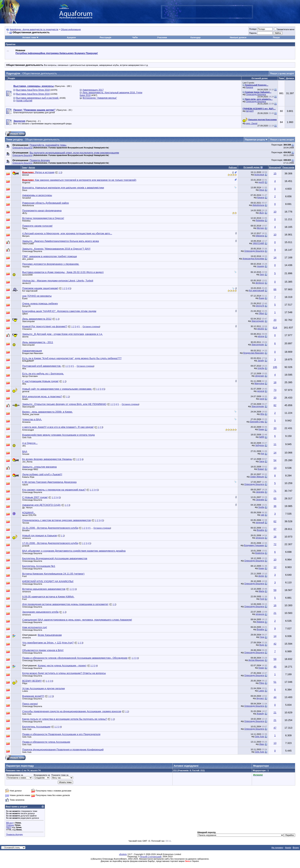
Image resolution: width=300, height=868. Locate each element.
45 (275, 667)
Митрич (260, 228)
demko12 (26, 283)
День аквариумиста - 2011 (38, 342)
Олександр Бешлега (256, 94)
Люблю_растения (31, 414)
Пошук (276, 37)
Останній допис (252, 167)
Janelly (261, 360)
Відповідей (275, 167)
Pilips (25, 683)
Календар (196, 37)
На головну (277, 848)
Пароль (253, 33)
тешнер (26, 267)
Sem (262, 274)
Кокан (261, 429)
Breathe (26, 530)
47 (275, 728)
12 (275, 567)
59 (275, 590)
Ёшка (25, 298)
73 (275, 390)
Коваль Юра (28, 477)
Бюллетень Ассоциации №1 (39, 566)
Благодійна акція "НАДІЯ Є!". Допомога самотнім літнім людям (59, 311)
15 (275, 173)
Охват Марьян (257, 477)
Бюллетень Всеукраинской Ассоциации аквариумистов (55, 558)
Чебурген (260, 445)
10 (275, 212)
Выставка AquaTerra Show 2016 (33, 94)
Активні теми (29, 37)
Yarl (24, 645)
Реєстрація (105, 37)
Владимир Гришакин (254, 545)
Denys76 (26, 306)
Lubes (25, 691)
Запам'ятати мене (284, 29)
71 (275, 491)
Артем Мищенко (256, 660)
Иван (262, 744)
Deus (25, 190)
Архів (288, 848)
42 (275, 644)
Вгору (296, 848)
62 (275, 521)
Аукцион (71, 37)
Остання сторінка (91, 327)
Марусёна (259, 383)
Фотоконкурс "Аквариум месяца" (100, 98)
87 (275, 529)
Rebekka (26, 221)
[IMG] (9, 827)
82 (275, 405)
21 (275, 613)
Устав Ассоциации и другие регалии (44, 688)
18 (275, 382)
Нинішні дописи (238, 37)
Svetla (261, 507)
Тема (24, 167)
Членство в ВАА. (32, 419)
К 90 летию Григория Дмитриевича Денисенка (49, 482)
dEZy (25, 213)
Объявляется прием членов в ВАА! (43, 650)
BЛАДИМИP (28, 361)
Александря (28, 430)
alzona (25, 337)
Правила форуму (14, 834)
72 (275, 544)
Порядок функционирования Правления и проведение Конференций (63, 750)
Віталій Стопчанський (151, 857)
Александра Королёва (253, 259)
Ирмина (260, 622)
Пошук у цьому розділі (282, 74)
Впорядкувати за (42, 775)
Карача (249, 87)
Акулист (260, 698)
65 (275, 498)
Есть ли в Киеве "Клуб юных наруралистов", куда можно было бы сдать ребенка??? (72, 358)
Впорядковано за (15, 775)
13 (275, 468)
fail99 (262, 437)
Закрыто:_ (61, 241)
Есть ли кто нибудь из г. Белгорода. (43, 374)
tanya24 (250, 111)
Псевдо (253, 29)
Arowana (26, 422)
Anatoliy (260, 714)
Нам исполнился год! (35, 627)
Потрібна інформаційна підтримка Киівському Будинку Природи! (57, 53)
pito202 (261, 329)
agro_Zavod (252, 123)
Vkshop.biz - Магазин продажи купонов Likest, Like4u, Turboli (58, 281)
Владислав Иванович (33, 353)
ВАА (25, 451)
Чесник (26, 523)
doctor (261, 576)
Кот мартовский (30, 291)
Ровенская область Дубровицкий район (46, 203)
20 (275, 320)
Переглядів (288, 167)
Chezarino (27, 329)
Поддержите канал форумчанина (42, 211)
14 (275, 257)
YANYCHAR (28, 244)
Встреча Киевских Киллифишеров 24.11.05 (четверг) (53, 574)
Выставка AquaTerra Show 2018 (33, 90)
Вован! (261, 469)
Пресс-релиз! (30, 704)
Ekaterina (260, 553)
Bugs (262, 645)
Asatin (25, 399)
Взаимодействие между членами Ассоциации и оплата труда (58, 435)
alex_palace (28, 259)
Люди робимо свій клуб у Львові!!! (42, 474)
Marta (261, 591)
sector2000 (27, 275)
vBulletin (123, 854)
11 (275, 444)
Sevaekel (26, 198)
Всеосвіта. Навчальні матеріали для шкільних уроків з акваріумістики (63, 188)
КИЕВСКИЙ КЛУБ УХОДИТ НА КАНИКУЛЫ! (48, 581)
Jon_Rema (27, 462)
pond (262, 399)
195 (275, 367)
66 (275, 289)
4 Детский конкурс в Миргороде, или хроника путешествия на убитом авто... (67, 233)
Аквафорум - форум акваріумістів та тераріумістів (34, 29)
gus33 (261, 182)
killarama (260, 236)
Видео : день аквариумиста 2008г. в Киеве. (47, 412)
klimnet (26, 175)
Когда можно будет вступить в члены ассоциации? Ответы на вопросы (64, 673)
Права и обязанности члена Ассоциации (46, 742)
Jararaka (260, 492)
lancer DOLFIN (29, 515)
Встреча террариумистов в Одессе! (43, 218)
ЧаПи (135, 37)
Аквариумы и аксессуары (37, 195)
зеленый (260, 522)
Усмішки (10, 825)
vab (262, 515)
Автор (32, 167)
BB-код (10, 823)
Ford (24, 576)
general (26, 391)
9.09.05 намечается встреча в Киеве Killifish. (48, 597)
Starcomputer (29, 321)
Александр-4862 (30, 469)
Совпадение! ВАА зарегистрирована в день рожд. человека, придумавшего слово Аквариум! (77, 620)
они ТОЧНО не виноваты (37, 296)
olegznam (260, 376)
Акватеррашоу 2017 (93, 90)
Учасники (162, 37)
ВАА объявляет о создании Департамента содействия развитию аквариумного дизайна (74, 551)
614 (275, 328)
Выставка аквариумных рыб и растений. (37, 98)
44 (275, 697)
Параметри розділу (255, 140)
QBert (25, 314)
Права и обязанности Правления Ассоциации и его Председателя (61, 734)
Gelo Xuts (27, 437)
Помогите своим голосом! (37, 226)
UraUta (261, 368)
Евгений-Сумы (257, 422)
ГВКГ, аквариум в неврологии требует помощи (50, 256)
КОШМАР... (29, 513)
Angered (26, 183)
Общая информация (71, 29)
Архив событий (24, 101)
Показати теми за (60, 775)
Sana (262, 461)
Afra (24, 369)
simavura (26, 538)
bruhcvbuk (259, 175)
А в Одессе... (30, 443)
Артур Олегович (30, 376)
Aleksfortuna (28, 205)
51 (275, 682)
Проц (25, 228)
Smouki (26, 454)
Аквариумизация (32, 351)
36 (275, 506)
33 (275, 428)
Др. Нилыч (27, 508)
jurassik (26, 546)
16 (275, 605)
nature (25, 485)
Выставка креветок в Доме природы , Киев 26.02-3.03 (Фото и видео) (63, 272)
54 (275, 460)
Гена (262, 637)
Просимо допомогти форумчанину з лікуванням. (51, 264)
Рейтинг (233, 167)
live (263, 453)
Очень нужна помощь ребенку (40, 303)
